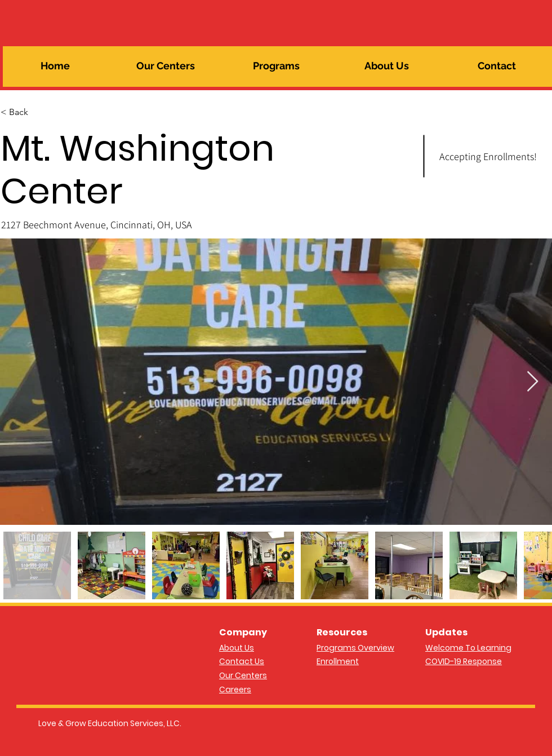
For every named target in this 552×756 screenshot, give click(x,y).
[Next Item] (533, 382)
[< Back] (41, 112)
